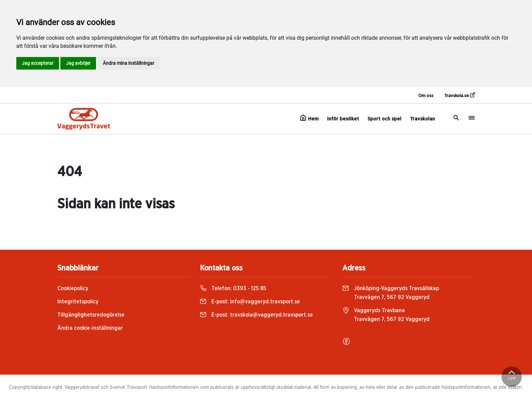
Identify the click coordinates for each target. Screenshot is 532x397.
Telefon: (233, 288)
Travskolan (422, 119)
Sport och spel (384, 119)
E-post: (250, 302)
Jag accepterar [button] (38, 63)
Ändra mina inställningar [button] (129, 63)
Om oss (426, 96)
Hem (309, 118)
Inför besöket (343, 119)
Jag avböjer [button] (78, 63)
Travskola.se (459, 95)
